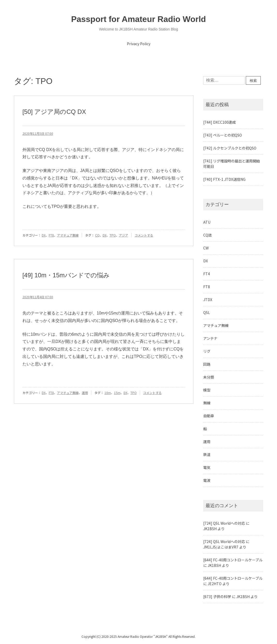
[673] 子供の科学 (217, 596)
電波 (207, 480)
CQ (97, 235)
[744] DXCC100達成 (219, 122)
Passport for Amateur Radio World (139, 19)
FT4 (207, 274)
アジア (124, 235)
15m (117, 393)
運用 (85, 393)
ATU (207, 222)
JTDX (208, 300)
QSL (207, 312)
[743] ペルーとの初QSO (223, 135)
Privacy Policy (139, 44)
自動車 (209, 416)
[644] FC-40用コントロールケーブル (233, 560)
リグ (207, 351)
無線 (207, 403)
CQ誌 (207, 235)
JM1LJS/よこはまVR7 (221, 547)
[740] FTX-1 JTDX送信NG (224, 179)
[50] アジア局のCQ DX (54, 112)
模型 (207, 390)
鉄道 (207, 454)
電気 (207, 467)
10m (108, 393)
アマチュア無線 (68, 235)
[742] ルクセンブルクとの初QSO (230, 148)
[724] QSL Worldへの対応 (224, 523)
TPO (113, 235)
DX (44, 235)
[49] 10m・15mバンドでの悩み (66, 275)
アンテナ (210, 338)
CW (206, 248)
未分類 (209, 377)
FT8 (51, 235)
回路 (207, 364)
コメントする (144, 235)
